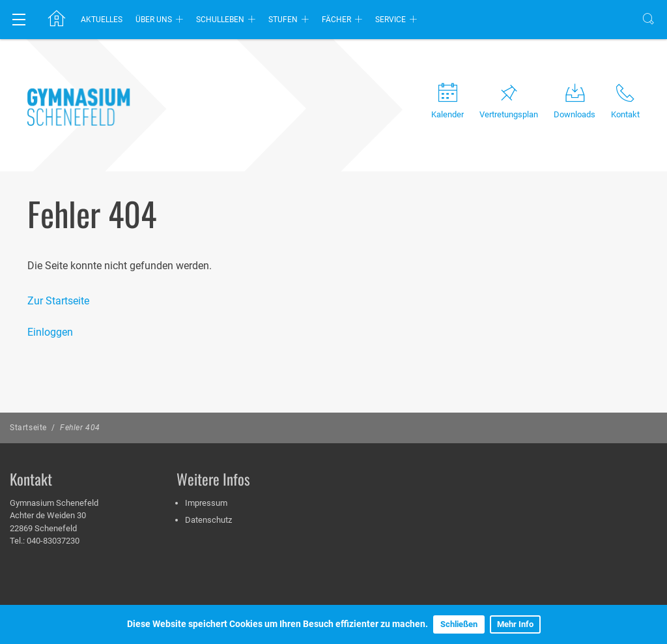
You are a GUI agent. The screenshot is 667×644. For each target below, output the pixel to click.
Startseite (28, 428)
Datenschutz (208, 520)
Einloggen (50, 332)
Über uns (154, 20)
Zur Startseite (58, 301)
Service (390, 20)
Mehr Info (515, 624)
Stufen (283, 20)
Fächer (336, 20)
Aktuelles (102, 20)
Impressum (206, 503)
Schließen (459, 624)
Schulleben (220, 20)
